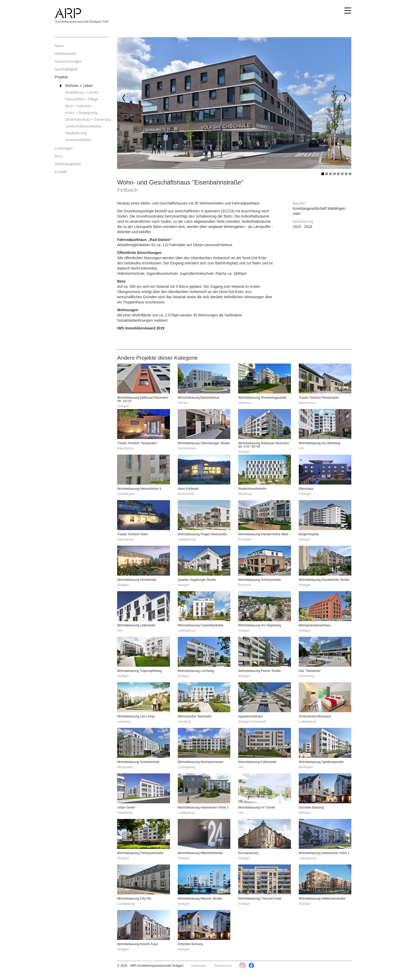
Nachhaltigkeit (66, 69)
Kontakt (61, 172)
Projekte (61, 77)
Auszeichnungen (68, 61)
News (59, 46)
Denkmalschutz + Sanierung (87, 119)
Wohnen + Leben (79, 86)
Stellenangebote (68, 164)
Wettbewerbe (65, 54)
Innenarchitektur (78, 140)
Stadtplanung (76, 133)
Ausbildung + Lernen (82, 92)
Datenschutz (223, 966)
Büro (59, 156)
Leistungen (64, 148)
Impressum (199, 966)
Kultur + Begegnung (81, 113)
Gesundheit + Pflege (82, 99)
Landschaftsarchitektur (83, 126)
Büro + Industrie (78, 106)
